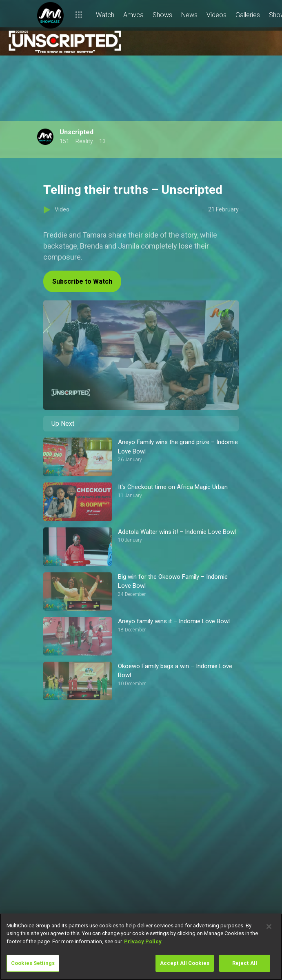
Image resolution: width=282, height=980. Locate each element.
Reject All (245, 963)
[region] (141, 947)
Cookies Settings (33, 963)
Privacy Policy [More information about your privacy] (143, 941)
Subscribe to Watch (82, 281)
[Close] (269, 927)
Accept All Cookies (185, 963)
